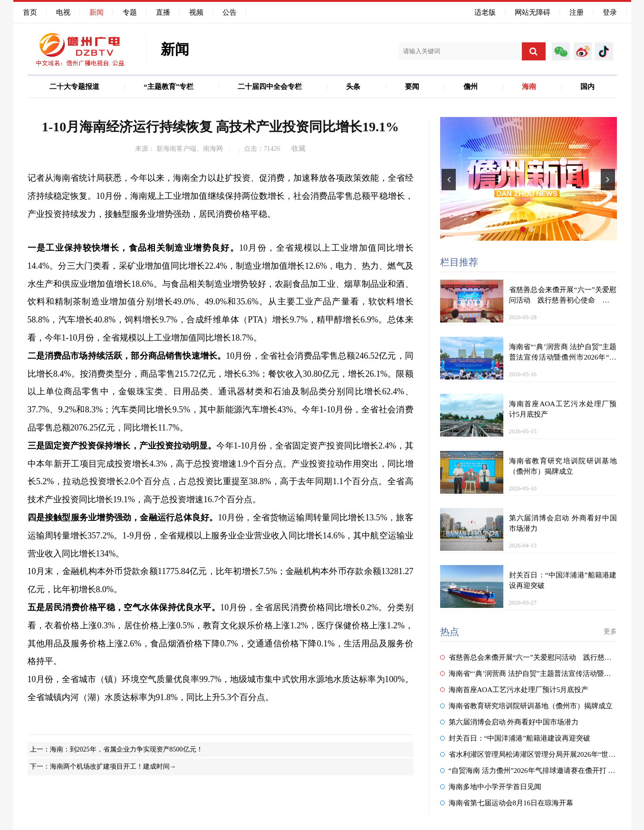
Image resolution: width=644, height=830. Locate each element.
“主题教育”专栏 (168, 87)
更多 (610, 631)
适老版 (485, 12)
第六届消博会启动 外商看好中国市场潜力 (509, 722)
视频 (196, 12)
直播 (163, 12)
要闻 (412, 87)
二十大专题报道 (74, 87)
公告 (230, 12)
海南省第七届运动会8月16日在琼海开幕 (507, 803)
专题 (130, 12)
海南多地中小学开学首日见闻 (491, 787)
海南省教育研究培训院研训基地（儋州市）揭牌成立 (526, 706)
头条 (353, 87)
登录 (610, 12)
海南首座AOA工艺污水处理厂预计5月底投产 (514, 690)
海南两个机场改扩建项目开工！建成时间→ (113, 767)
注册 (577, 12)
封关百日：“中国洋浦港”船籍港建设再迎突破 (515, 738)
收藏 (298, 148)
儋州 (471, 87)
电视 (63, 12)
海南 (529, 87)
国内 (587, 87)
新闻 (96, 12)
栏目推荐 (459, 262)
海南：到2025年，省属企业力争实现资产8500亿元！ (126, 749)
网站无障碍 (533, 12)
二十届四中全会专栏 (270, 87)
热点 (450, 632)
